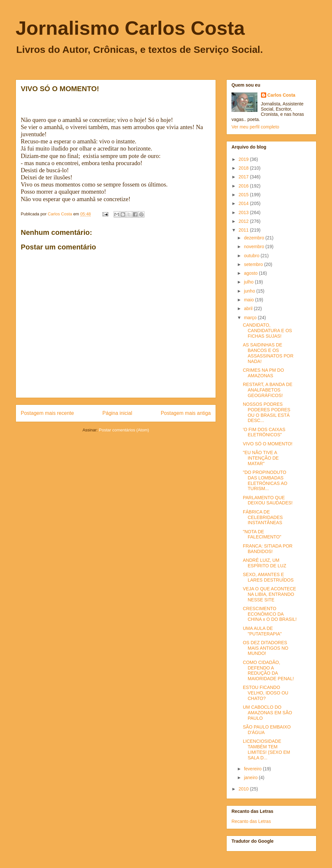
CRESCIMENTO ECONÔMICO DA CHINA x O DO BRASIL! (270, 614)
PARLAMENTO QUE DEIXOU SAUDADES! (268, 500)
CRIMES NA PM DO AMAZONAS (263, 373)
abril (249, 308)
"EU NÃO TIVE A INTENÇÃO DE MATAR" (261, 458)
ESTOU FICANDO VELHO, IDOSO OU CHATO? (266, 693)
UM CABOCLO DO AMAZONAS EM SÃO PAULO (267, 713)
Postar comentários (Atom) (124, 430)
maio (249, 300)
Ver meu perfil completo (255, 127)
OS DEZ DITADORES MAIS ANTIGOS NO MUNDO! (266, 648)
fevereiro (253, 769)
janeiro (251, 778)
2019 (244, 159)
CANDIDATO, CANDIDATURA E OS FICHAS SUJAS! (267, 331)
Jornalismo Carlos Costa (130, 28)
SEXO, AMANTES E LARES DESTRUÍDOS (268, 577)
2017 (244, 177)
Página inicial (117, 413)
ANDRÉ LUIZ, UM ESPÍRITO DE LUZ (265, 563)
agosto (251, 273)
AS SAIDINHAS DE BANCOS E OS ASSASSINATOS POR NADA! (268, 353)
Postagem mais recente (47, 413)
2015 (244, 195)
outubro (252, 256)
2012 (244, 221)
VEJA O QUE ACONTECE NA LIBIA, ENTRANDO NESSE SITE (269, 594)
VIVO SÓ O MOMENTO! (268, 444)
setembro (254, 264)
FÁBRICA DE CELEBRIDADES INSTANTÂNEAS (263, 517)
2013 (244, 212)
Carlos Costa (281, 95)
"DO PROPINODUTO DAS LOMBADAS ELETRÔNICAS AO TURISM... (265, 480)
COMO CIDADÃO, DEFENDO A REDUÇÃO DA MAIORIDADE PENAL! (268, 670)
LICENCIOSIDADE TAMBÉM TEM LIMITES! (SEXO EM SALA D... (267, 749)
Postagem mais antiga (186, 413)
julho (249, 282)
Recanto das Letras (251, 821)
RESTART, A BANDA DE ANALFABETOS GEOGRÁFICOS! (268, 390)
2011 (244, 230)
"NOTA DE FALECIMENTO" (262, 534)
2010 (244, 789)
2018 (244, 168)
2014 (244, 203)
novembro (255, 247)
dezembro (255, 238)
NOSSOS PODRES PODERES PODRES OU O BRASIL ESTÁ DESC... (267, 412)
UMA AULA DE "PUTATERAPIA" (262, 631)
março (251, 318)
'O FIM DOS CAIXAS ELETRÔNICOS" (264, 432)
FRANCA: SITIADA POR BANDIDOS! (268, 549)
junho (250, 291)
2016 (244, 186)
